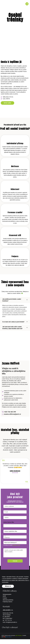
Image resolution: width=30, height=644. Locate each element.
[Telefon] (15, 518)
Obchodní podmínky (8, 600)
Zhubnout (15, 538)
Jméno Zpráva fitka (9, 522)
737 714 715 (8, 620)
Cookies (5, 598)
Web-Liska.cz (9, 637)
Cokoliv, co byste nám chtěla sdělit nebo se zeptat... (15, 553)
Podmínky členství (8, 602)
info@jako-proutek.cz (11, 622)
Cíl (15, 536)
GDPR (4, 596)
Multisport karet (16, 545)
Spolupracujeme (7, 594)
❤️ (4, 637)
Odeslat (15, 561)
